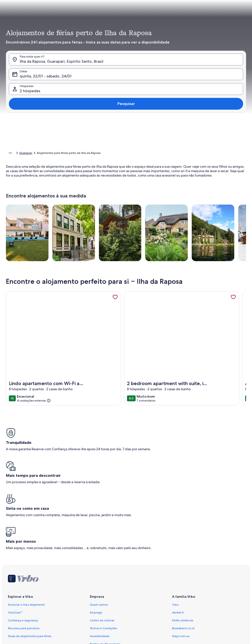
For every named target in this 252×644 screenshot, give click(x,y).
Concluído (224, 322)
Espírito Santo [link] (74, 154)
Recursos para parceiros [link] (24, 550)
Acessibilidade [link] (100, 558)
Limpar (199, 322)
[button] (156, 70)
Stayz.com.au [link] (181, 558)
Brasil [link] (57, 154)
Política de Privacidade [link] (105, 566)
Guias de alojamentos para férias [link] (30, 558)
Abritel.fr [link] (178, 535)
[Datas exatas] (92, 308)
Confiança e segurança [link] (23, 542)
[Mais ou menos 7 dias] (165, 308)
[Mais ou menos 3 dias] (147, 308)
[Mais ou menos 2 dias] (129, 308)
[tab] (119, 11)
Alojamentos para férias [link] (33, 154)
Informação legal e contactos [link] (109, 590)
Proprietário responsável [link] (106, 598)
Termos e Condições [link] (103, 550)
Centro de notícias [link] (102, 542)
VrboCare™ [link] (15, 535)
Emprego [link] (96, 535)
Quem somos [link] (99, 527)
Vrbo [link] (175, 527)
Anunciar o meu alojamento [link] (26, 527)
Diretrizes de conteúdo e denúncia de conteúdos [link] (123, 605)
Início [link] (9, 154)
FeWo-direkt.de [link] (183, 542)
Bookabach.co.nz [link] (183, 550)
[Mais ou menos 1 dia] (112, 308)
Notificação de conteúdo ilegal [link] (110, 582)
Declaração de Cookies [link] (105, 574)
